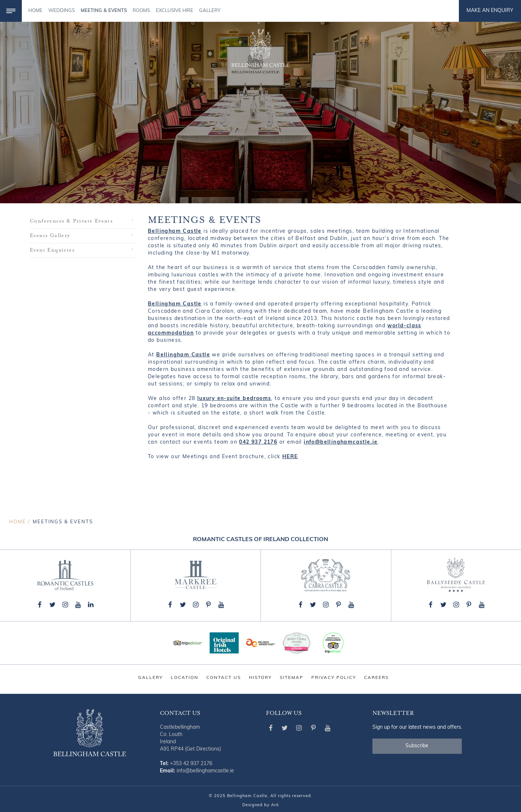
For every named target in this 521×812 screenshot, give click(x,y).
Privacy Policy (334, 678)
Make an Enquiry (490, 11)
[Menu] (11, 11)
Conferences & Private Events (71, 221)
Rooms (141, 11)
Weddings (62, 11)
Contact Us (224, 678)
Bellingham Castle (175, 231)
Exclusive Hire (175, 11)
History (260, 678)
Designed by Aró (260, 805)
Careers (376, 678)
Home (35, 11)
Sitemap (292, 678)
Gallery (210, 11)
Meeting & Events (104, 11)
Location (185, 678)
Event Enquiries (52, 250)
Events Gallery (50, 236)
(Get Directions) (203, 749)
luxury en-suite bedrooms (234, 399)
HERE (290, 457)
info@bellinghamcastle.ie (341, 442)
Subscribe (417, 746)
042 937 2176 (258, 442)
